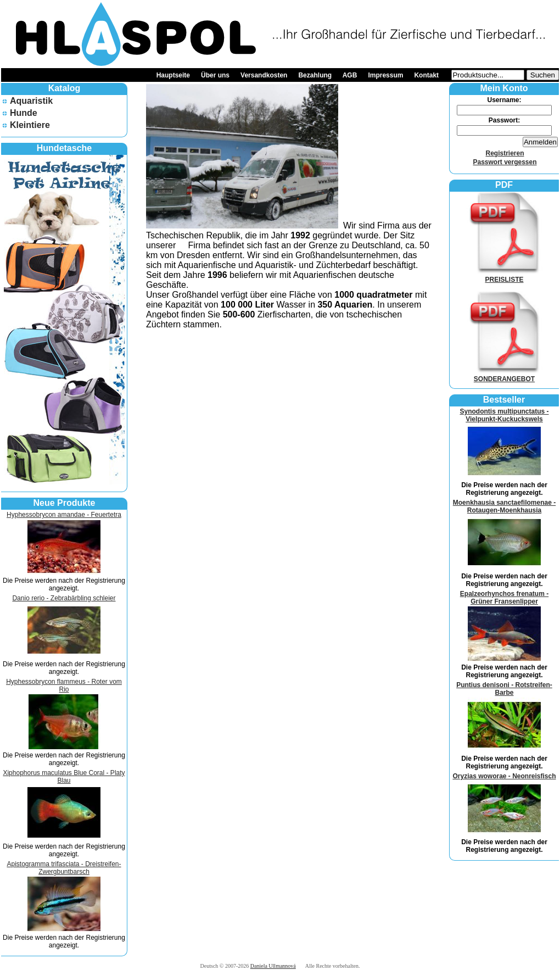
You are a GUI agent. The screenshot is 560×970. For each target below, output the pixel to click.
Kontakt (426, 75)
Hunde (24, 113)
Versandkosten (264, 75)
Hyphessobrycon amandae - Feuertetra (64, 515)
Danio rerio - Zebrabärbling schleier (64, 598)
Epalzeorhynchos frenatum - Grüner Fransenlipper (504, 598)
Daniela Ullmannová (273, 966)
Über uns (215, 75)
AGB (350, 75)
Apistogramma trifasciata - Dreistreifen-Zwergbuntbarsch (64, 868)
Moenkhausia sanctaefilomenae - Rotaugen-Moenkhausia (504, 506)
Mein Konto (504, 88)
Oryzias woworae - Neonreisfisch (504, 776)
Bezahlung (315, 75)
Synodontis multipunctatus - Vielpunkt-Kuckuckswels (505, 415)
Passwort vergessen (505, 162)
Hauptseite (173, 75)
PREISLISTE (505, 276)
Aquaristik (31, 101)
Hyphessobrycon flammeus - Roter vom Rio (64, 685)
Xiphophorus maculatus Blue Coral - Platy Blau (64, 777)
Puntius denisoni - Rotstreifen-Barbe (504, 689)
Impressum (385, 75)
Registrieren (505, 153)
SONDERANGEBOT (505, 375)
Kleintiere (30, 125)
